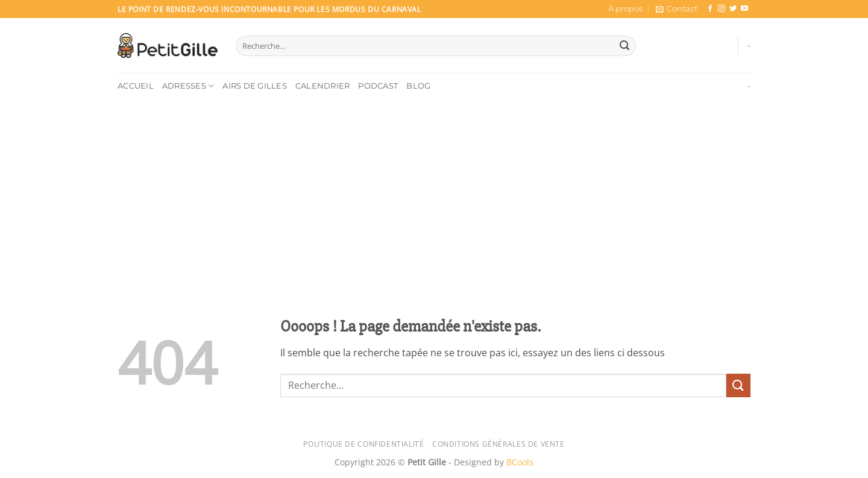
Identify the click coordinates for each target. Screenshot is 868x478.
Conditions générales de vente (498, 444)
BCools (520, 462)
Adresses (188, 86)
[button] (677, 9)
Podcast (378, 86)
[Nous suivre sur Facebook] (710, 9)
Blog (418, 86)
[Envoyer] (624, 46)
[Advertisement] (434, 189)
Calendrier (323, 86)
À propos (625, 9)
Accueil (136, 86)
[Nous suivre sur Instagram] (722, 9)
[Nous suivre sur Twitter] (733, 9)
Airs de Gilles (255, 86)
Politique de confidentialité (363, 444)
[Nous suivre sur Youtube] (744, 9)
